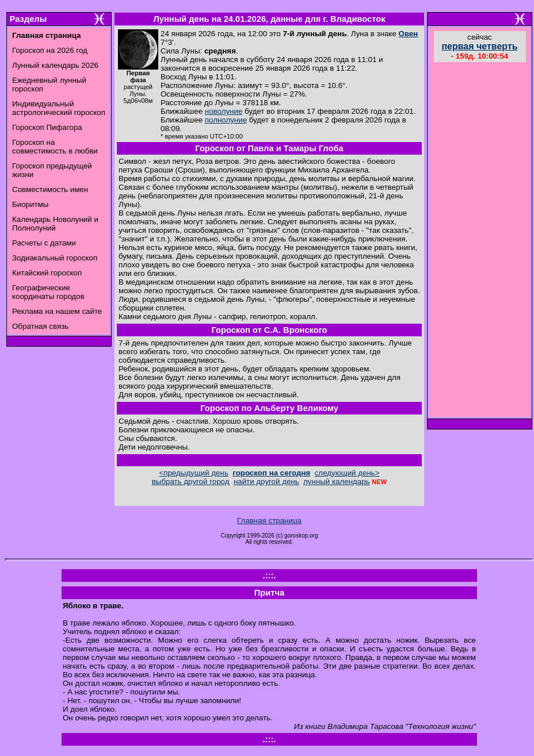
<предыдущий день (193, 473)
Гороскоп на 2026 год (50, 50)
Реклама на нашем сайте (57, 311)
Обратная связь (40, 326)
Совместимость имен (50, 189)
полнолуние (226, 120)
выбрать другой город (191, 481)
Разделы (28, 19)
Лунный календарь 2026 (55, 65)
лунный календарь (337, 481)
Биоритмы (30, 204)
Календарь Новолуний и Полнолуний (55, 224)
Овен (409, 34)
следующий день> (347, 473)
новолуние (224, 111)
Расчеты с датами (44, 243)
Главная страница (269, 521)
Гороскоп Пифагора (47, 127)
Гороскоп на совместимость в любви (55, 147)
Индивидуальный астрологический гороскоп (59, 108)
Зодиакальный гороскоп (55, 258)
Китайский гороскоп (47, 273)
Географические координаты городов (48, 292)
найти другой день (266, 481)
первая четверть (479, 46)
